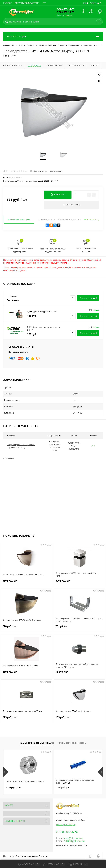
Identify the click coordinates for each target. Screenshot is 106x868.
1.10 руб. (13, 788)
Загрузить (78, 406)
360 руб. (26, 582)
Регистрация (95, 3)
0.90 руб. (63, 788)
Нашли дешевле (46, 220)
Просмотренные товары (72, 743)
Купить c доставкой (88, 298)
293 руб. (26, 719)
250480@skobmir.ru (74, 841)
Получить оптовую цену (19, 220)
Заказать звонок (64, 15)
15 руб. (79, 673)
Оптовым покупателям (27, 3)
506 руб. (79, 582)
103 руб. (79, 719)
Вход (86, 3)
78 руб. (79, 628)
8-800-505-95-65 (65, 12)
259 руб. (26, 673)
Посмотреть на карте (66, 825)
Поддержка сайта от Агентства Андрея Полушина (26, 856)
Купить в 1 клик (72, 205)
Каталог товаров (53, 36)
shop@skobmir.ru (73, 838)
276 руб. (26, 628)
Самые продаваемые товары (37, 743)
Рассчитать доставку (69, 220)
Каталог (7, 3)
